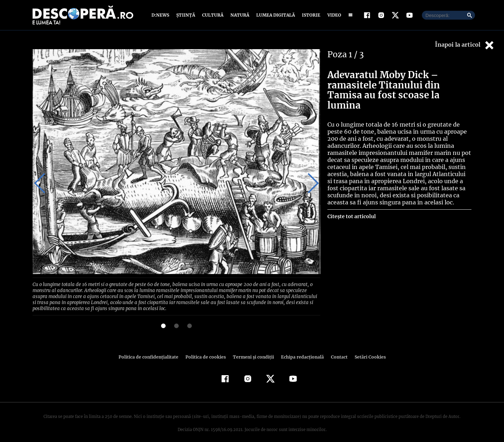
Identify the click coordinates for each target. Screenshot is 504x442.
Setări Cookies (366, 350)
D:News (161, 15)
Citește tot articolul (351, 216)
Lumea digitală (274, 15)
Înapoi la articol (465, 45)
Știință (186, 15)
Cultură (213, 15)
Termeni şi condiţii (252, 350)
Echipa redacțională (300, 350)
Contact (336, 350)
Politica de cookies (206, 350)
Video (333, 15)
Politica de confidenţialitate (151, 350)
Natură (239, 15)
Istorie (310, 15)
